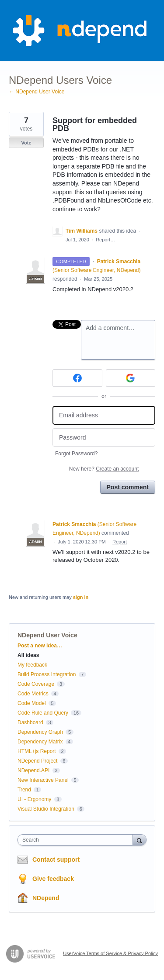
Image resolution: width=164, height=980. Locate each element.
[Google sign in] (131, 378)
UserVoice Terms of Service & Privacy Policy (110, 953)
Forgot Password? (76, 454)
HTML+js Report (37, 751)
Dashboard (30, 722)
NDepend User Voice (47, 635)
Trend (24, 790)
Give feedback (53, 879)
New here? (104, 469)
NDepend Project (37, 761)
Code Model (32, 703)
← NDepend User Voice (37, 92)
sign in (81, 597)
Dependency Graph (40, 732)
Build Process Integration (47, 674)
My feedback (32, 665)
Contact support (56, 860)
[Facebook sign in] (77, 378)
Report (120, 542)
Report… (105, 240)
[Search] (140, 840)
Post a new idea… (40, 646)
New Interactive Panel (43, 780)
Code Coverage (36, 684)
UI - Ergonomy (34, 799)
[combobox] (77, 840)
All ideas (28, 655)
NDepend (46, 898)
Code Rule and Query (43, 713)
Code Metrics (33, 694)
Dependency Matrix (40, 742)
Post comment (128, 487)
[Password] (104, 438)
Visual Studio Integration (46, 809)
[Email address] (104, 415)
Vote (26, 143)
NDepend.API (33, 770)
